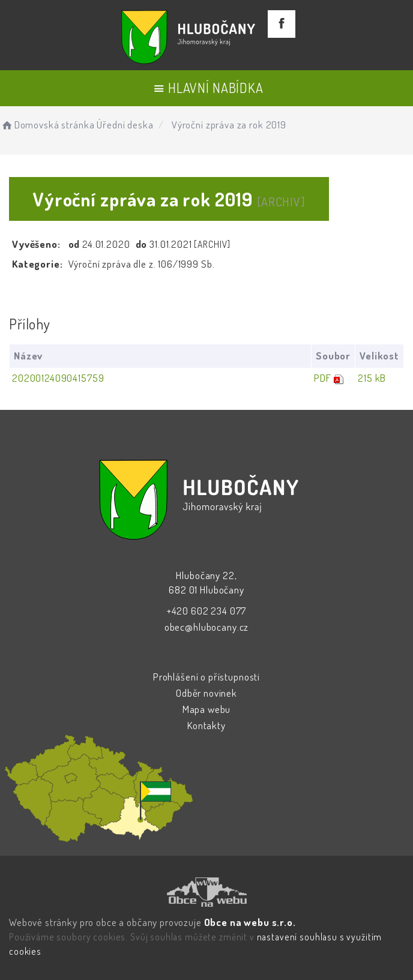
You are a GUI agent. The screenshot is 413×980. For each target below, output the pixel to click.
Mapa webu (207, 709)
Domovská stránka (47, 125)
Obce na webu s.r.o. (250, 922)
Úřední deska (125, 125)
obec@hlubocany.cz (206, 627)
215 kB (372, 378)
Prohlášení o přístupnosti (206, 677)
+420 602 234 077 (207, 611)
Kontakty (206, 725)
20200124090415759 (58, 378)
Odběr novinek (206, 693)
